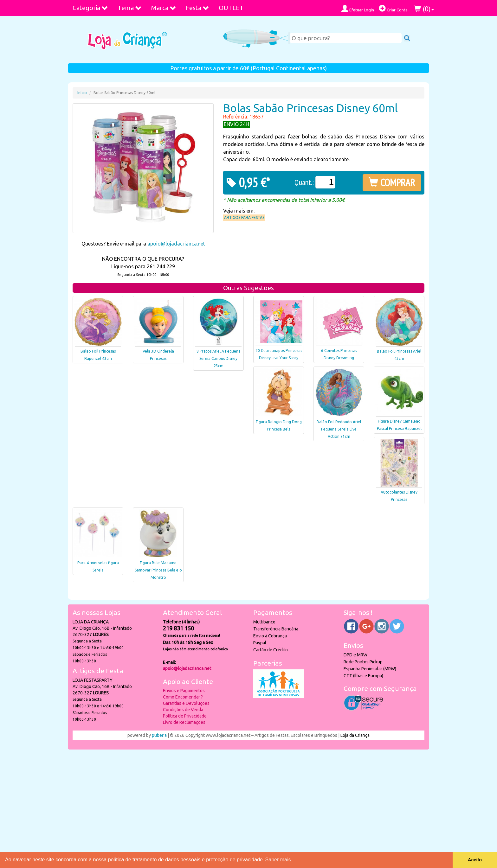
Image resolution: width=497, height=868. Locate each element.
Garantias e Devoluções (186, 703)
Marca (164, 8)
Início (82, 93)
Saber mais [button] (278, 860)
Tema (130, 8)
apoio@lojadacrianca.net (176, 244)
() (424, 9)
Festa (197, 8)
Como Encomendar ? (183, 697)
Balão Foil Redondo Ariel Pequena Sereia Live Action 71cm (339, 429)
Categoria (90, 8)
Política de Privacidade (185, 716)
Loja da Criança (355, 735)
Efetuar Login (358, 8)
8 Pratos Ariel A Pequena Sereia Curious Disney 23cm (219, 358)
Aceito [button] (475, 860)
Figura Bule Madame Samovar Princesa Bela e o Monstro (158, 570)
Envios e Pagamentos (184, 691)
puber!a (159, 735)
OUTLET (231, 8)
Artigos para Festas (244, 217)
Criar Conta (393, 8)
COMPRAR (392, 182)
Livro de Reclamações (184, 722)
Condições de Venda (183, 710)
